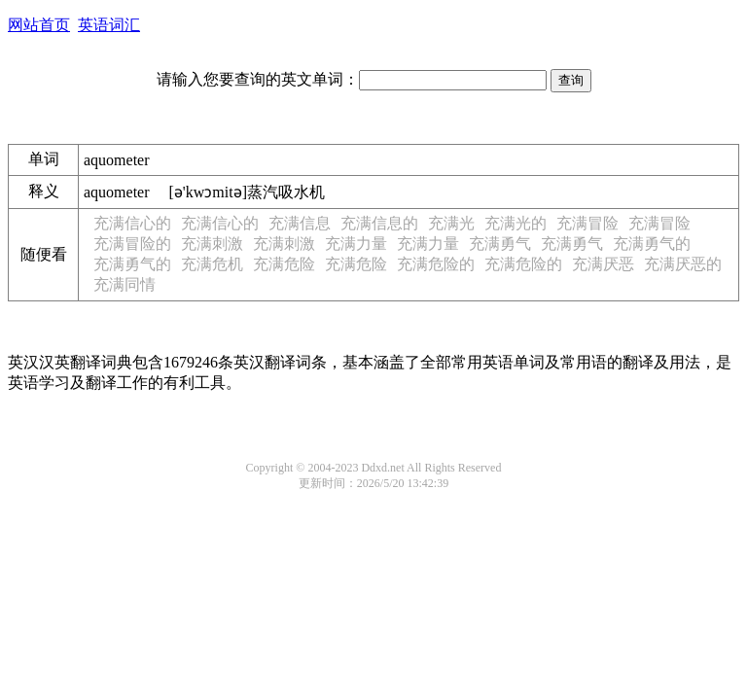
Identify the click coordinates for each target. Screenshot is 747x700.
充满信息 (300, 223)
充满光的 (516, 223)
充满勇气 (500, 244)
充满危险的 (436, 264)
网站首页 (39, 25)
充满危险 (284, 264)
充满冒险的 (132, 244)
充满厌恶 (603, 264)
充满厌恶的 (683, 264)
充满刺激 (212, 244)
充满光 (451, 223)
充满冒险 (587, 223)
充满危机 (212, 264)
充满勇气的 (652, 244)
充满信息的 (379, 223)
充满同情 (124, 284)
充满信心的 (132, 223)
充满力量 (356, 244)
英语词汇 (109, 25)
